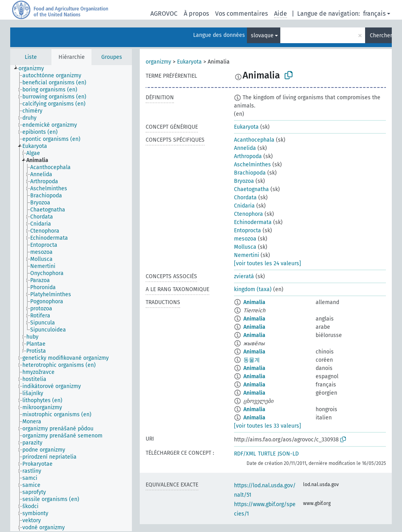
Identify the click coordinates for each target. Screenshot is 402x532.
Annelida (245, 148)
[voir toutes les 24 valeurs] (268, 263)
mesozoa (245, 239)
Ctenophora (249, 214)
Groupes (112, 57)
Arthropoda (248, 156)
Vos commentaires (241, 14)
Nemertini (247, 255)
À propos (196, 14)
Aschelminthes (252, 165)
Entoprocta (248, 230)
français (374, 14)
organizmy (158, 62)
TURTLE (267, 454)
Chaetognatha (251, 189)
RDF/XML (245, 454)
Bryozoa (244, 181)
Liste (31, 57)
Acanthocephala (254, 140)
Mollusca (245, 247)
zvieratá (244, 276)
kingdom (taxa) (253, 289)
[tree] (71, 298)
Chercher (381, 36)
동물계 (252, 360)
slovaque (262, 36)
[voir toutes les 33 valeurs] (268, 426)
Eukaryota (189, 62)
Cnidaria (244, 206)
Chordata (245, 198)
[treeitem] (35, 69)
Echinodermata (253, 222)
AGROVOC (164, 14)
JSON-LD (288, 454)
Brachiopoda (250, 173)
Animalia (254, 302)
